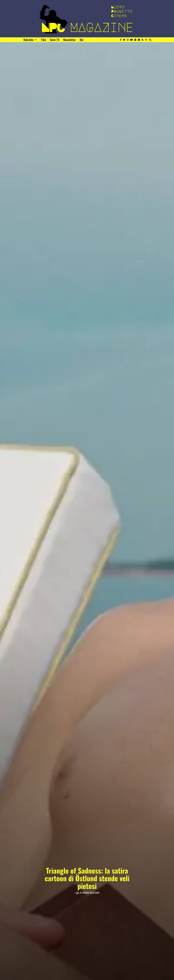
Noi (82, 40)
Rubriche (28, 40)
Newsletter (69, 40)
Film (43, 40)
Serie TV (55, 40)
